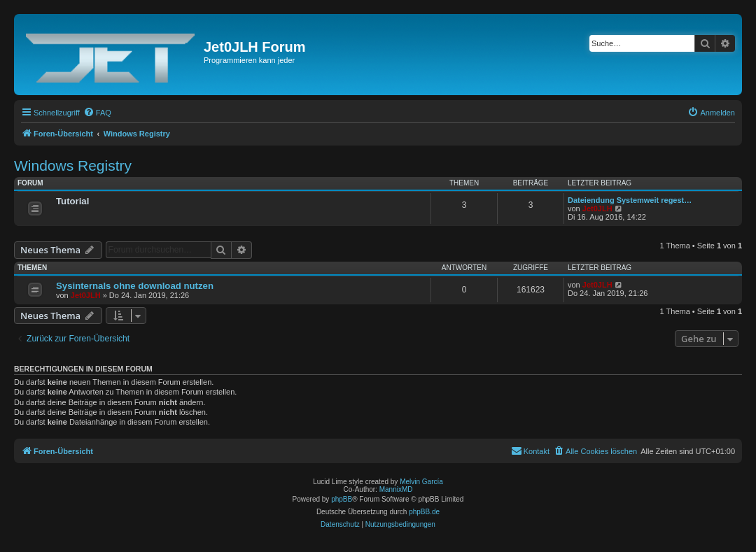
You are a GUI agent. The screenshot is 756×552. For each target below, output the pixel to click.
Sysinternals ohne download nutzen (135, 286)
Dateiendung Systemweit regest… (630, 200)
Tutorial (72, 201)
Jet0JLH (597, 208)
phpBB (342, 499)
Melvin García (421, 482)
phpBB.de (424, 512)
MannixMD (396, 489)
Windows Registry (73, 165)
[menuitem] (97, 113)
